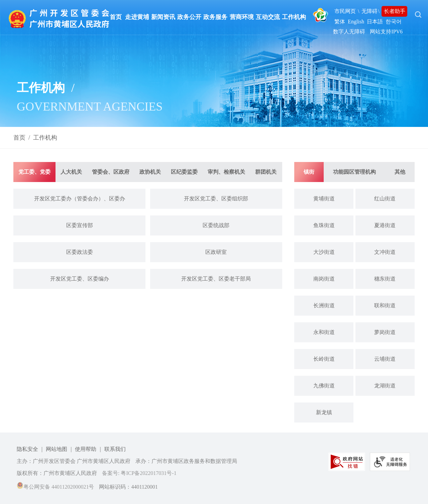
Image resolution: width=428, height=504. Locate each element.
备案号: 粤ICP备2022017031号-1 (139, 473)
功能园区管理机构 (354, 172)
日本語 (375, 22)
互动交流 (268, 17)
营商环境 (242, 17)
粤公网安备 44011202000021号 (55, 487)
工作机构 (294, 17)
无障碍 (369, 11)
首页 (116, 17)
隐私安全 (27, 449)
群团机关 (266, 172)
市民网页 (345, 11)
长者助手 (395, 11)
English (356, 22)
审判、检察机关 (226, 172)
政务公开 (189, 17)
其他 (400, 172)
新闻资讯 (163, 17)
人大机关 (71, 172)
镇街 (309, 172)
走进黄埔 (137, 17)
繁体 (340, 22)
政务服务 (215, 17)
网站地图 (57, 449)
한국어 (394, 22)
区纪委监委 (184, 172)
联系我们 (115, 449)
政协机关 (150, 172)
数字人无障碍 (349, 32)
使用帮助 (86, 449)
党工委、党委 (34, 172)
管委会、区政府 (111, 172)
